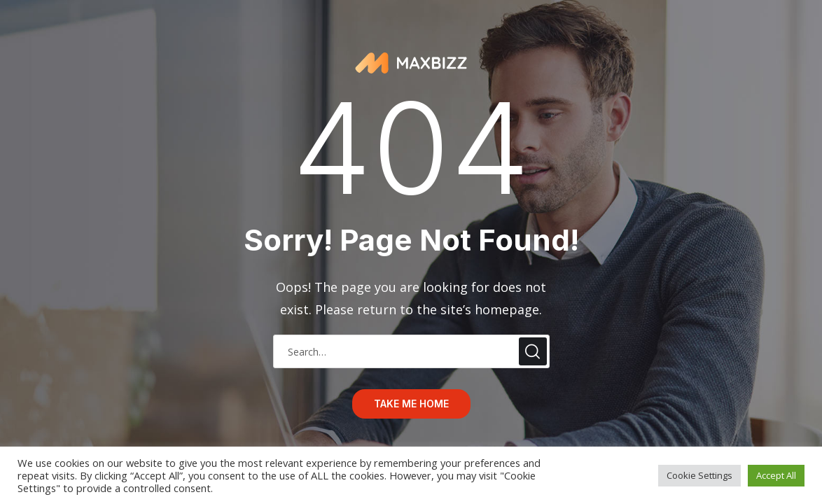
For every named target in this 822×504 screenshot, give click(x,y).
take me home (411, 404)
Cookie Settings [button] (699, 475)
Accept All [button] (776, 475)
